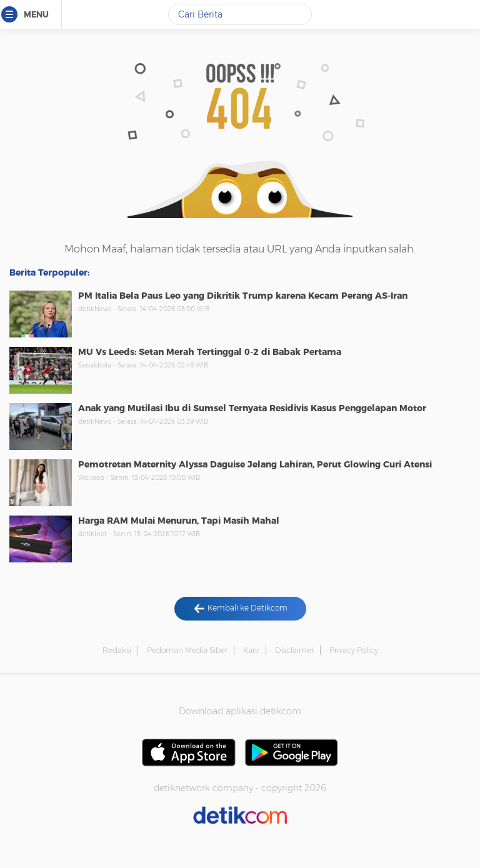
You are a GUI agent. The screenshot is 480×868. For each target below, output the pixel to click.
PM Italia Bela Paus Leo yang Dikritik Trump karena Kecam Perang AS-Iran (243, 296)
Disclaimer (294, 650)
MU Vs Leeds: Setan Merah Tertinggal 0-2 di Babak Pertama (210, 352)
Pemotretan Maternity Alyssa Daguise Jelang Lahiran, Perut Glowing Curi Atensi (255, 464)
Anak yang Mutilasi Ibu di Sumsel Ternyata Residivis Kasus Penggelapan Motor (252, 408)
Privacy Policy (354, 650)
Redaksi (117, 650)
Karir (251, 650)
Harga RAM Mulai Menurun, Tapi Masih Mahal (179, 521)
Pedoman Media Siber (187, 650)
